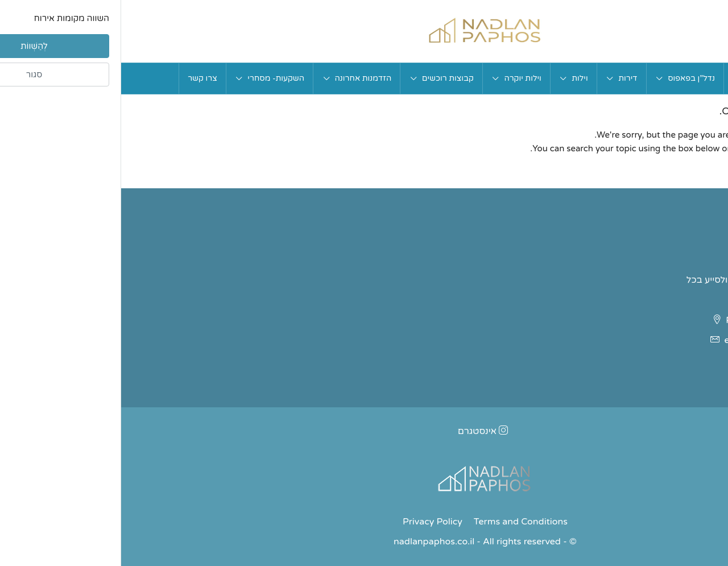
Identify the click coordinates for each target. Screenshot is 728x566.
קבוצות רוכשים (327, 78)
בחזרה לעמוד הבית (663, 176)
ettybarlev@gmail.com (652, 340)
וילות (458, 78)
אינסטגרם (362, 431)
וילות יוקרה (401, 78)
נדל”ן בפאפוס (570, 78)
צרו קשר (81, 78)
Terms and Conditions (400, 522)
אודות (621, 78)
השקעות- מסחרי (155, 78)
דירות (506, 78)
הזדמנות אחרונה (242, 78)
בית (655, 78)
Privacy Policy (311, 522)
